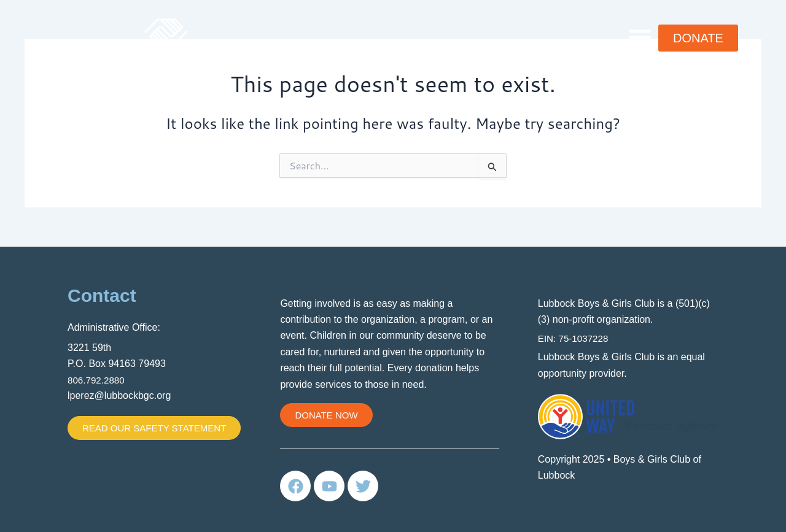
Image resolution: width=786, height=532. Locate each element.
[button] (640, 37)
